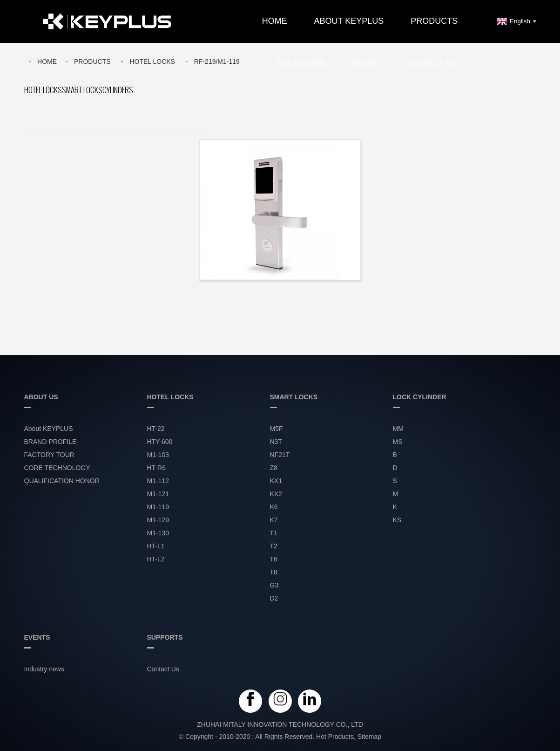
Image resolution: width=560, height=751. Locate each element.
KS (397, 520)
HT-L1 (156, 546)
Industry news (44, 669)
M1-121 (158, 494)
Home (275, 21)
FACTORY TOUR (49, 455)
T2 (274, 546)
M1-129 (158, 520)
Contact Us (431, 63)
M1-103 (158, 455)
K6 (274, 507)
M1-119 (158, 507)
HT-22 (156, 429)
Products (92, 61)
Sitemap (369, 737)
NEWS (364, 63)
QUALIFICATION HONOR (62, 481)
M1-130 (158, 533)
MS (398, 442)
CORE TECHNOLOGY (57, 468)
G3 (274, 585)
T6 (274, 559)
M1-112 (158, 481)
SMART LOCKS (82, 90)
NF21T (280, 455)
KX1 (276, 481)
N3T (276, 442)
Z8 (274, 468)
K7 (274, 520)
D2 (274, 598)
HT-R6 (156, 468)
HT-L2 (156, 559)
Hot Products (335, 737)
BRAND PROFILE (51, 442)
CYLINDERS (118, 90)
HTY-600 (160, 442)
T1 (274, 533)
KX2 (276, 494)
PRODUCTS (434, 21)
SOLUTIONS (301, 63)
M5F (277, 429)
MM (398, 429)
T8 (274, 572)
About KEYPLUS (349, 21)
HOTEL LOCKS (152, 61)
